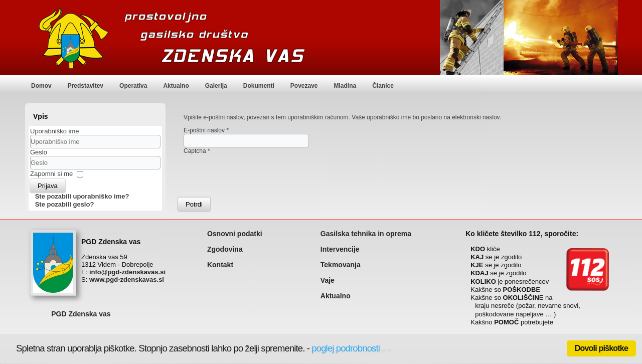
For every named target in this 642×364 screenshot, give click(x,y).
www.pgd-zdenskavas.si (127, 280)
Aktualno (176, 86)
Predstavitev (86, 86)
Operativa (133, 86)
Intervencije (340, 249)
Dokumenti (259, 86)
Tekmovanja (341, 265)
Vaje (328, 280)
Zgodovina (225, 249)
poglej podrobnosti (346, 348)
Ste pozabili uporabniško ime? (82, 196)
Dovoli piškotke (601, 348)
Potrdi (194, 204)
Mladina (345, 86)
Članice (383, 86)
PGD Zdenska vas (81, 314)
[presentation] (260, 174)
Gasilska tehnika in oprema (366, 234)
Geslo (39, 152)
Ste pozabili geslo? (65, 204)
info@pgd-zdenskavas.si (127, 272)
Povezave (304, 86)
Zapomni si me (51, 174)
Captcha (197, 151)
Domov (41, 86)
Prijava (48, 186)
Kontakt (220, 265)
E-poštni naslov (206, 130)
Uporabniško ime (55, 131)
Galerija (216, 86)
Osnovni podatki (235, 234)
